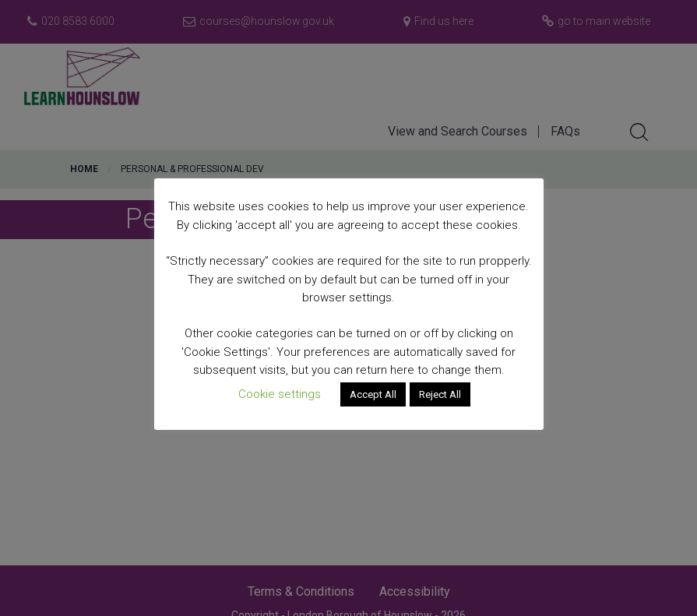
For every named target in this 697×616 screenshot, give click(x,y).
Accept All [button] (373, 394)
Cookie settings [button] (280, 394)
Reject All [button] (440, 394)
